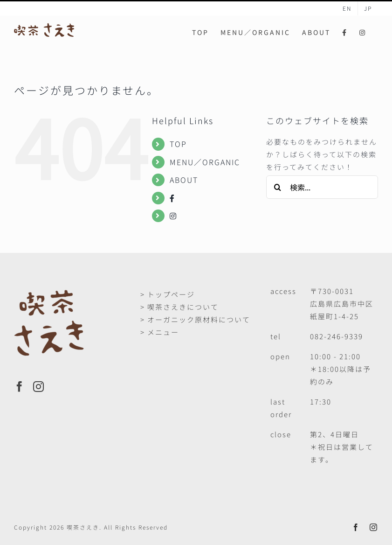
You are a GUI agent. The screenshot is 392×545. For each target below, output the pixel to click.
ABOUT (184, 180)
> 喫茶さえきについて (179, 307)
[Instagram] (39, 387)
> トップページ (168, 294)
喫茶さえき (83, 527)
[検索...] (322, 187)
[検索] (278, 187)
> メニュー (160, 332)
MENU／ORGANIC (205, 162)
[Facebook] (20, 387)
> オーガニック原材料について (195, 319)
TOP (178, 144)
